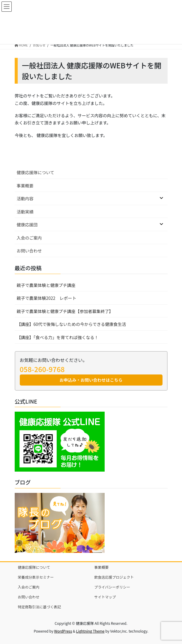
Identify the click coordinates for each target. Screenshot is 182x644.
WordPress (63, 631)
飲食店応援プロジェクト (114, 577)
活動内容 (25, 198)
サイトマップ (105, 597)
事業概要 (25, 186)
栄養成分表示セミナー (36, 577)
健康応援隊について (36, 172)
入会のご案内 (29, 238)
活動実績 (25, 212)
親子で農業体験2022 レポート (47, 298)
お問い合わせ (29, 251)
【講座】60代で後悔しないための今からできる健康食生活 (72, 324)
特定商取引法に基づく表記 (39, 607)
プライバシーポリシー (112, 587)
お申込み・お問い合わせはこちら (91, 380)
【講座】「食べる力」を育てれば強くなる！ (58, 337)
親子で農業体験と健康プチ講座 (46, 285)
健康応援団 (27, 225)
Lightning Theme (90, 631)
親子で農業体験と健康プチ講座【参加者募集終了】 (65, 311)
